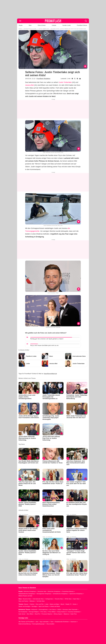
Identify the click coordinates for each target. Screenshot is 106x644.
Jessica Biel (30, 85)
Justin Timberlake (65, 82)
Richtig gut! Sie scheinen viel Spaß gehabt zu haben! (47, 339)
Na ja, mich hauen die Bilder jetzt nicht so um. (45, 345)
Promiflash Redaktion (43, 79)
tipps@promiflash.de (50, 374)
